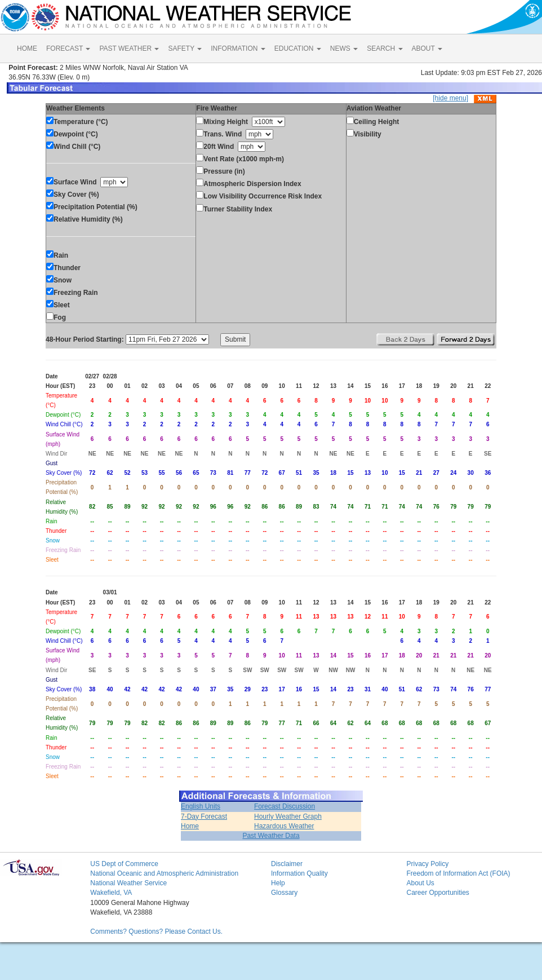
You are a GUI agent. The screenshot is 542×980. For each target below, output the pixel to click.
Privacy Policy (427, 864)
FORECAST (68, 48)
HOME (27, 48)
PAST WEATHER (129, 48)
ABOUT (427, 48)
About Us (420, 883)
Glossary (284, 893)
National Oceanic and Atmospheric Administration (164, 873)
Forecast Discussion (285, 806)
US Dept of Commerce (124, 864)
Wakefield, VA (111, 893)
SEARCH (385, 48)
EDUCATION (298, 48)
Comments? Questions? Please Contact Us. (156, 932)
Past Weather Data (271, 836)
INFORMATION (238, 48)
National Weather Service (128, 883)
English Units (201, 806)
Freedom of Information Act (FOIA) (458, 873)
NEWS (344, 48)
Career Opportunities (437, 893)
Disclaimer (287, 864)
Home (190, 826)
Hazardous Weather (284, 826)
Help (278, 883)
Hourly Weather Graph (288, 816)
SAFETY (185, 48)
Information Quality (299, 873)
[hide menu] (450, 98)
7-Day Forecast (204, 816)
